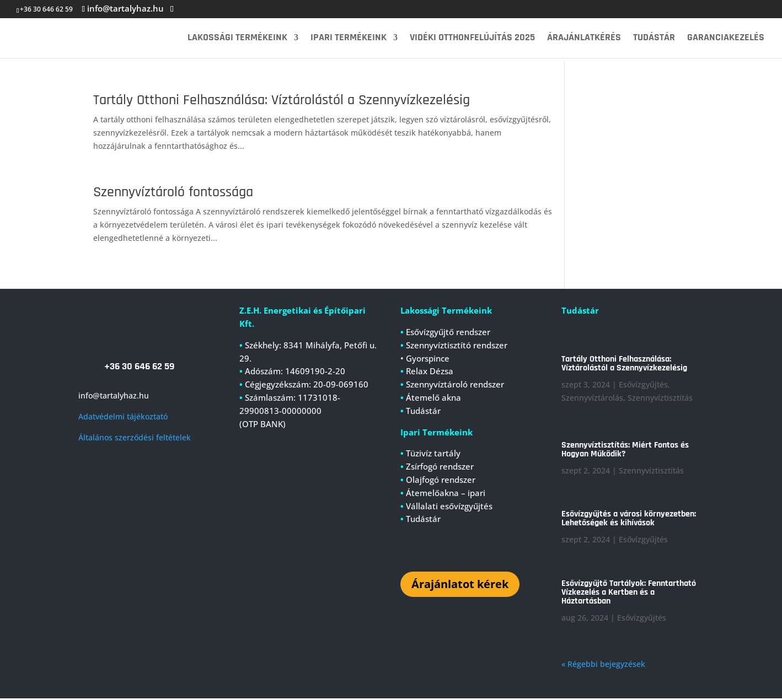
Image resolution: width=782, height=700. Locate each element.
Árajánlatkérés (584, 39)
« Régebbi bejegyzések (603, 666)
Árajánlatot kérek (460, 586)
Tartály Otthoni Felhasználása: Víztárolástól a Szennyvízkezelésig (282, 100)
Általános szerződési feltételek (135, 439)
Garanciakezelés (726, 39)
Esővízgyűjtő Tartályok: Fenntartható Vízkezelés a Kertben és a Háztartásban (629, 594)
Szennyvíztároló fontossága (173, 192)
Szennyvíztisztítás (660, 399)
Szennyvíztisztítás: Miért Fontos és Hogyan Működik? (625, 451)
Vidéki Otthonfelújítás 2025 (472, 39)
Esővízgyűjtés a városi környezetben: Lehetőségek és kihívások (629, 520)
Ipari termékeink (349, 39)
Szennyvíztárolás (592, 399)
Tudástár (654, 39)
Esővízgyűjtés (643, 386)
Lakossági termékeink (237, 39)
